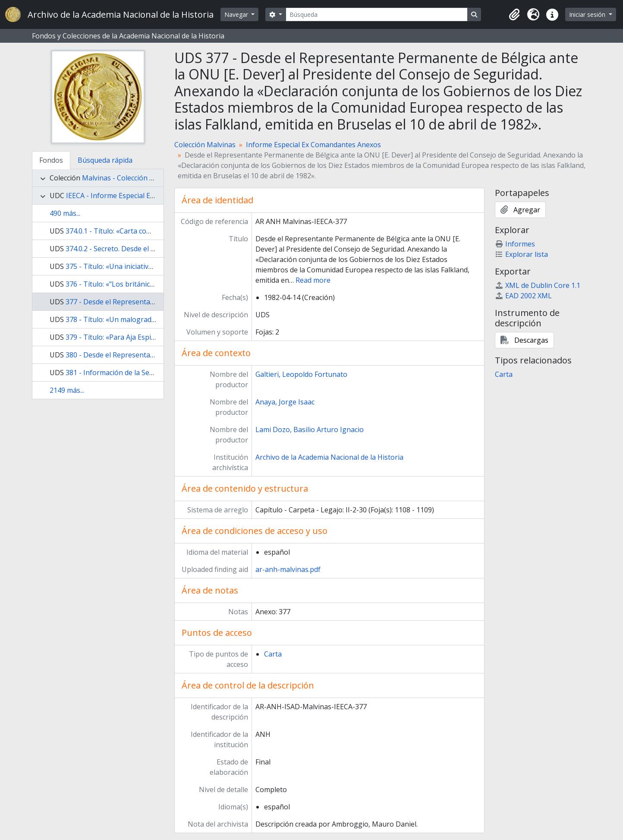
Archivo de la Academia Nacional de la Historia (329, 457)
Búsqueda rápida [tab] (105, 160)
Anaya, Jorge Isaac (285, 402)
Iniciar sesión (588, 14)
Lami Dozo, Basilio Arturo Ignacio (310, 429)
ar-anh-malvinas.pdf (288, 569)
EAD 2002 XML (523, 296)
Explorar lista (521, 254)
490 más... (65, 213)
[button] (514, 15)
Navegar (237, 14)
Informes (515, 244)
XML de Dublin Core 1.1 (538, 285)
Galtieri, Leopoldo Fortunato (301, 374)
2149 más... (67, 390)
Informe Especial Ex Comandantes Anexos (313, 145)
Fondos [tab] (51, 160)
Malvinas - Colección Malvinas (130, 178)
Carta (273, 654)
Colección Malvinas (205, 145)
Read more (313, 280)
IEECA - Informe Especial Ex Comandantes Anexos (146, 196)
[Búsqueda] (377, 14)
